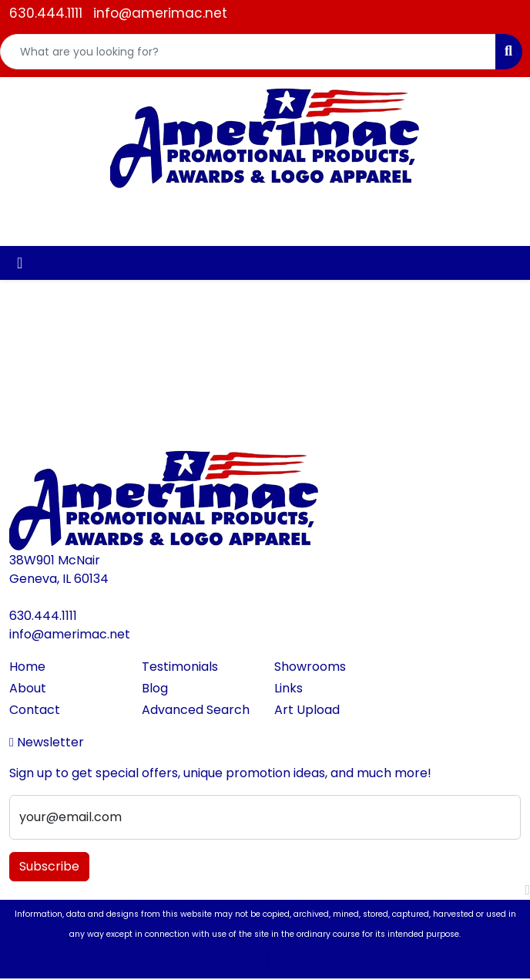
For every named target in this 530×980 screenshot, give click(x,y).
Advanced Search (196, 710)
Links (288, 688)
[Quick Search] (248, 52)
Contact (35, 710)
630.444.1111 (46, 13)
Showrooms (310, 667)
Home (27, 667)
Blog (155, 688)
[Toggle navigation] (20, 263)
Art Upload (307, 710)
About (28, 688)
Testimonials (180, 667)
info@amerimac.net (160, 13)
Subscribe (49, 866)
